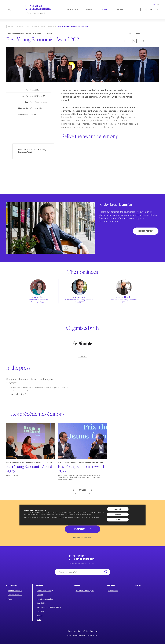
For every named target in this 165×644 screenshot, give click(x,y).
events (20, 26)
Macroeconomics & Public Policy (49, 607)
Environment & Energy (45, 591)
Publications (113, 591)
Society (40, 616)
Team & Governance (15, 595)
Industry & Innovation (45, 599)
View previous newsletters (83, 537)
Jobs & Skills (42, 603)
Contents (119, 9)
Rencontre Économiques (85, 591)
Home (11, 26)
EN (154, 4)
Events (104, 9)
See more (83, 490)
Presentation (72, 9)
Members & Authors (15, 591)
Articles (90, 9)
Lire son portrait (146, 231)
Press (10, 599)
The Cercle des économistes (39, 102)
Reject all (118, 520)
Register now (79, 529)
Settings (117, 514)
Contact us (94, 631)
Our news (40, 611)
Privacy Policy (83, 631)
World (39, 620)
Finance (40, 595)
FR (158, 4)
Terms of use (72, 631)
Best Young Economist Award (41, 26)
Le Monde (82, 356)
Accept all (118, 509)
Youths (138, 585)
